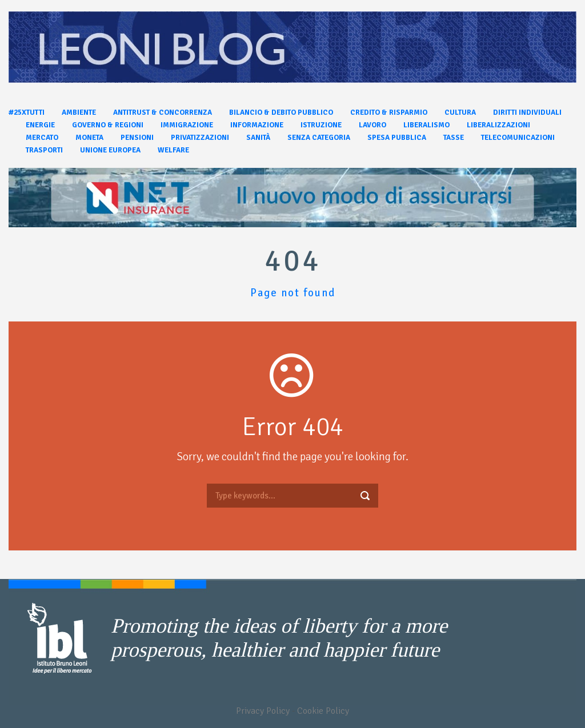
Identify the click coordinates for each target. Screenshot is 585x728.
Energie (40, 125)
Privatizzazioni (200, 138)
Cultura (460, 112)
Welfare (173, 150)
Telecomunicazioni (518, 138)
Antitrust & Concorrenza (163, 112)
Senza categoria (319, 138)
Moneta (89, 138)
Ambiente (79, 112)
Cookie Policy (323, 711)
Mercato (42, 138)
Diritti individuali (527, 112)
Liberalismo (426, 125)
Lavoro (372, 125)
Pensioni (137, 138)
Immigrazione (187, 125)
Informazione (257, 125)
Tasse (454, 138)
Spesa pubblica (397, 138)
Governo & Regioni (108, 125)
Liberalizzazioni (498, 125)
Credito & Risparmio (389, 112)
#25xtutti (27, 112)
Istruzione (321, 125)
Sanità (258, 138)
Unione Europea (110, 150)
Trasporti (44, 150)
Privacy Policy (263, 711)
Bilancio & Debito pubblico (281, 112)
